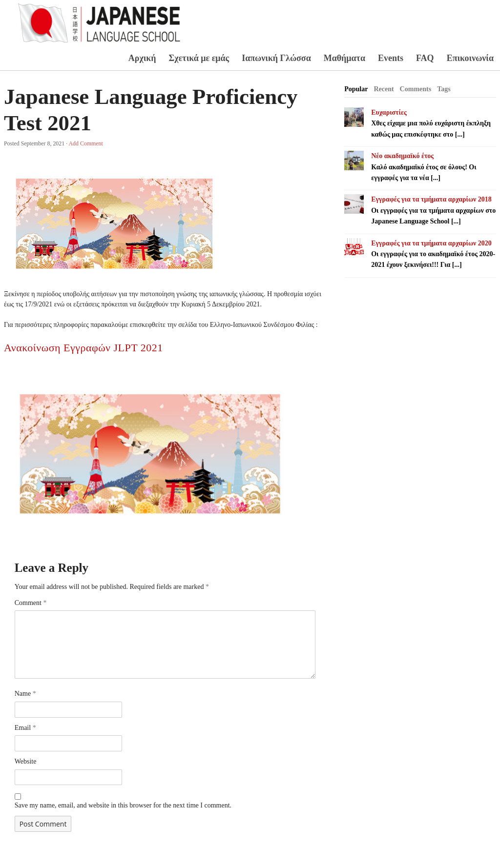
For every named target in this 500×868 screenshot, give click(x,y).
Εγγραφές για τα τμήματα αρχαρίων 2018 (431, 199)
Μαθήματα (344, 58)
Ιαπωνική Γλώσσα (276, 58)
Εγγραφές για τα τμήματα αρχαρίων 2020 (431, 243)
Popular (356, 89)
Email (25, 728)
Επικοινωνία (470, 58)
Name (25, 694)
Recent (384, 89)
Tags (444, 89)
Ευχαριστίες (389, 112)
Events (391, 58)
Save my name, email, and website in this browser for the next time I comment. (123, 805)
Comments (416, 89)
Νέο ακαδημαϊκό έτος (402, 156)
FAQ (425, 58)
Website (26, 761)
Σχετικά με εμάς (199, 58)
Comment (31, 603)
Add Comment (85, 143)
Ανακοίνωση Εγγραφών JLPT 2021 (83, 348)
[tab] (356, 89)
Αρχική (142, 58)
